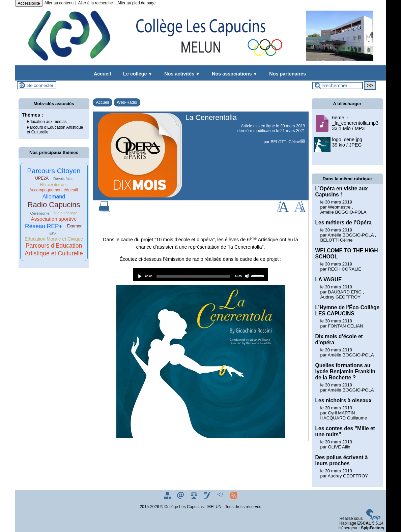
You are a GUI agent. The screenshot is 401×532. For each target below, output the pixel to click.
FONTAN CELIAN (346, 326)
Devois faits (63, 179)
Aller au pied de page (136, 3)
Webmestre (339, 207)
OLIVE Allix (339, 447)
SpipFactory (373, 528)
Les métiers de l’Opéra (343, 223)
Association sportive (54, 219)
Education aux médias (47, 122)
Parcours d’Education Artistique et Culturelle (55, 130)
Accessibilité (29, 3)
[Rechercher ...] (338, 86)
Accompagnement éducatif (54, 190)
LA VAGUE (329, 279)
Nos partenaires (286, 74)
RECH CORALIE (345, 269)
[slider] (194, 276)
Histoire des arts (54, 185)
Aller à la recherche (95, 3)
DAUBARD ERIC (345, 292)
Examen (75, 226)
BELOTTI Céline (285, 142)
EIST (54, 233)
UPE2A (42, 178)
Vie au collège (66, 213)
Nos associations (233, 74)
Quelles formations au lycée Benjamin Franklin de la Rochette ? (346, 371)
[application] (201, 275)
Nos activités (181, 74)
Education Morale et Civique (54, 239)
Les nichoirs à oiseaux (343, 400)
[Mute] (247, 276)
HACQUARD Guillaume (344, 418)
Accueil (102, 74)
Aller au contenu (59, 3)
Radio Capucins (54, 205)
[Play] (140, 276)
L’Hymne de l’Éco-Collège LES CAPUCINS (348, 310)
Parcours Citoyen (54, 171)
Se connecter (40, 85)
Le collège (136, 74)
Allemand (54, 196)
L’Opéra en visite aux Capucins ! (342, 192)
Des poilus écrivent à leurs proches (342, 460)
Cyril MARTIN (341, 413)
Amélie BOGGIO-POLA (343, 212)
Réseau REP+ (44, 226)
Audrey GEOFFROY (340, 297)
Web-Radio (127, 102)
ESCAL (364, 523)
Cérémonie (40, 213)
